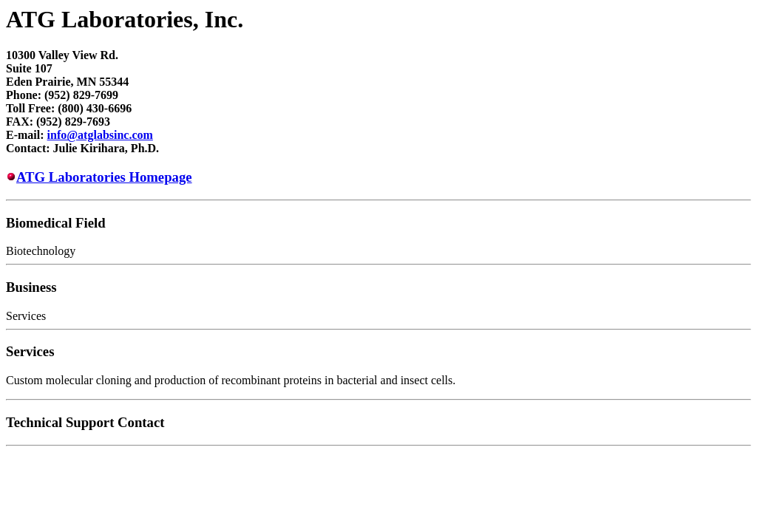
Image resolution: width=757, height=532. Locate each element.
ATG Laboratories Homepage (104, 177)
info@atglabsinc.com (100, 135)
